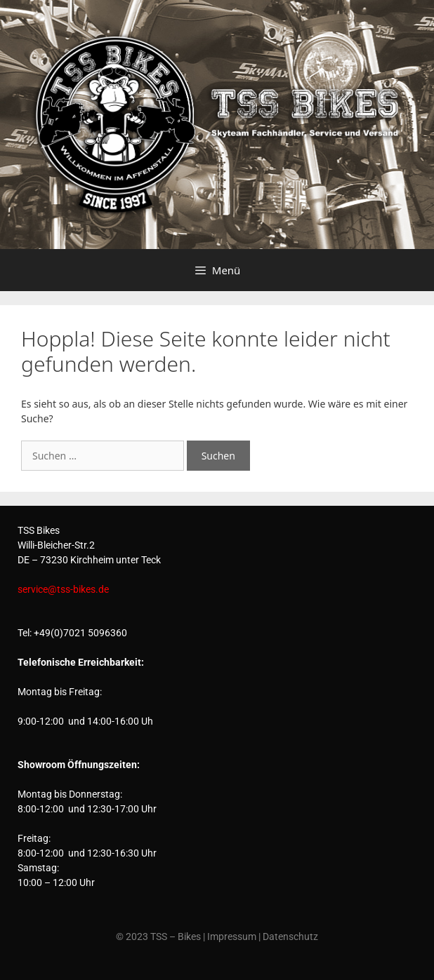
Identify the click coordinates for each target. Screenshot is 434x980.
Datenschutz (290, 937)
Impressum (232, 937)
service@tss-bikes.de (63, 589)
